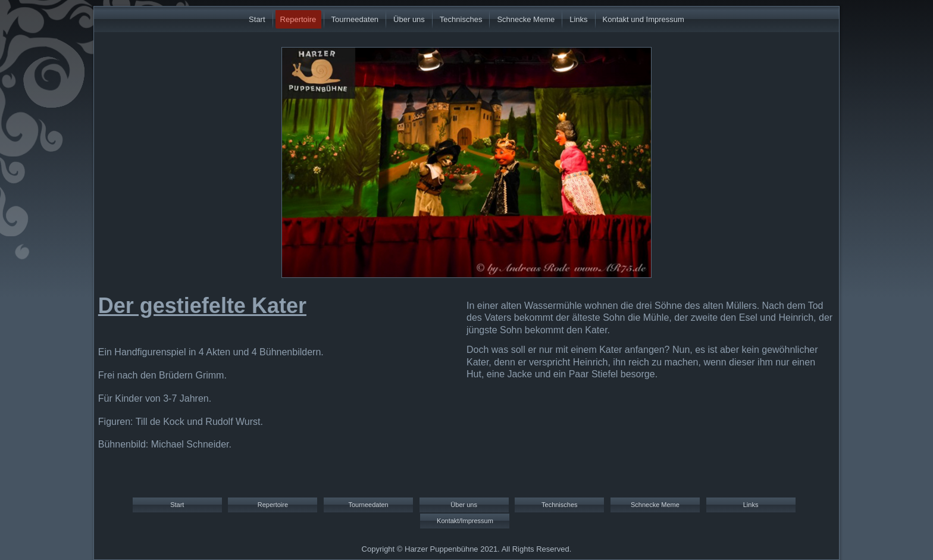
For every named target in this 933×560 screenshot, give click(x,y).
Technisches (461, 19)
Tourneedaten (355, 19)
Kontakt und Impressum (644, 19)
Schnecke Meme (526, 19)
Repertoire (298, 19)
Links (578, 19)
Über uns (409, 19)
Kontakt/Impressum (465, 521)
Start (257, 19)
